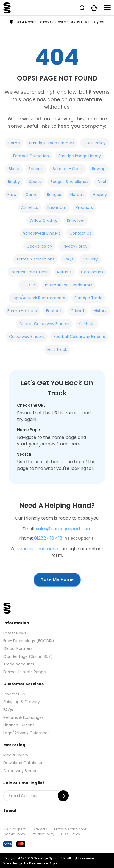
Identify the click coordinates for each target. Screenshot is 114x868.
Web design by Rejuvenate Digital (31, 863)
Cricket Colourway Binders (44, 324)
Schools (36, 169)
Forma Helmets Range (25, 672)
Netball (77, 195)
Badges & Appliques (69, 182)
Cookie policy (39, 246)
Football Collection (31, 156)
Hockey (100, 195)
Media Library (16, 755)
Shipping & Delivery (22, 702)
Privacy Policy (74, 246)
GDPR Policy (95, 143)
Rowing (99, 169)
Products (84, 207)
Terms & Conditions (35, 259)
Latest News (15, 633)
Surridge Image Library (80, 156)
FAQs (69, 259)
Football (54, 311)
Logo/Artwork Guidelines (26, 733)
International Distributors (69, 285)
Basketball (57, 207)
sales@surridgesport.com (64, 529)
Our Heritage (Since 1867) (28, 656)
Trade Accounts (19, 664)
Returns (64, 272)
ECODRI (29, 285)
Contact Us (80, 233)
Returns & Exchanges (23, 717)
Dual (102, 182)
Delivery (90, 259)
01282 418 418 (48, 538)
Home (14, 143)
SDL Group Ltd (15, 829)
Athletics (30, 207)
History (100, 311)
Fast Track (57, 350)
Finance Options (19, 725)
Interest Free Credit (29, 272)
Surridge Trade (88, 298)
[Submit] (63, 796)
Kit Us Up (87, 324)
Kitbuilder (76, 220)
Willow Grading (44, 220)
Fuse (12, 195)
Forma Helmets (22, 311)
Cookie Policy (14, 834)
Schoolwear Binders (42, 233)
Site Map (40, 829)
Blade (14, 169)
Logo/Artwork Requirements (38, 298)
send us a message (38, 549)
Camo (32, 195)
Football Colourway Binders (79, 337)
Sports (35, 182)
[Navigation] (107, 8)
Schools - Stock (68, 169)
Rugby (14, 182)
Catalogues (92, 272)
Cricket (77, 311)
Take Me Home (57, 580)
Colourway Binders (27, 337)
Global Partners (18, 648)
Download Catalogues (24, 763)
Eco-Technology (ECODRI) (29, 641)
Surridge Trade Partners (52, 143)
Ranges (54, 195)
